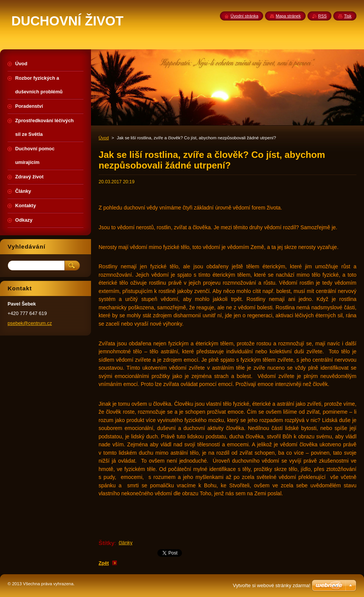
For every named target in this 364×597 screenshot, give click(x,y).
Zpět (104, 563)
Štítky (107, 543)
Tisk (348, 16)
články (126, 543)
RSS (322, 16)
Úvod (104, 138)
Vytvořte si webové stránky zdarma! (272, 585)
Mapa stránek (288, 16)
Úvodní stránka (244, 16)
